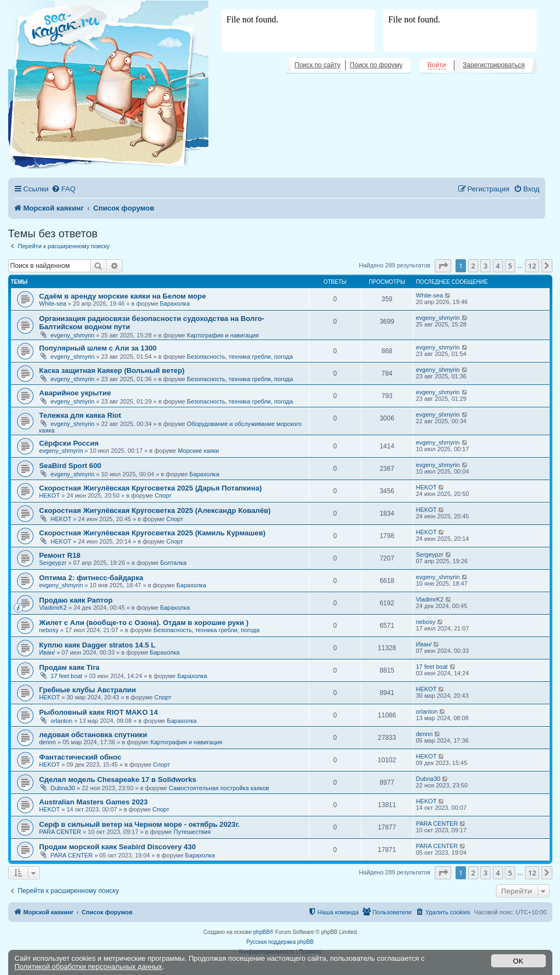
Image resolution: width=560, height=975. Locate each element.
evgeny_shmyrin (73, 335)
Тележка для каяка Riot (80, 415)
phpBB (261, 932)
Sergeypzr (53, 563)
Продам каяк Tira (69, 667)
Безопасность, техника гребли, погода (240, 357)
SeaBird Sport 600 (71, 466)
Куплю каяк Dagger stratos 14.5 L (98, 645)
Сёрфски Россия (69, 443)
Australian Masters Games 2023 (94, 802)
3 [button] (485, 266)
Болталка (173, 563)
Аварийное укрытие (75, 393)
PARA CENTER (60, 832)
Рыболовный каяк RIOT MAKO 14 (99, 712)
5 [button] (510, 266)
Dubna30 (63, 788)
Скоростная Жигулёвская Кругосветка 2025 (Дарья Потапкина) (151, 488)
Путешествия (192, 832)
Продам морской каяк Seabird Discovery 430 (118, 847)
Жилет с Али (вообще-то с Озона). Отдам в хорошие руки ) (144, 623)
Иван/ (47, 652)
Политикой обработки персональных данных (89, 967)
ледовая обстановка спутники (94, 735)
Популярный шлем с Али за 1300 (98, 348)
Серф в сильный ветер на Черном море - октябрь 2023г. (140, 824)
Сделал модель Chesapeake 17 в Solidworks (118, 780)
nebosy (49, 630)
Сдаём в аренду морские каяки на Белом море (123, 296)
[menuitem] (63, 189)
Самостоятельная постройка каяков (219, 788)
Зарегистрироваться (494, 65)
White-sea (53, 303)
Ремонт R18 (60, 555)
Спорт (163, 495)
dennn (48, 742)
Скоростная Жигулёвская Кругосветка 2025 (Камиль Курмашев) (153, 533)
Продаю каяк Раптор (76, 600)
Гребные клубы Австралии (88, 690)
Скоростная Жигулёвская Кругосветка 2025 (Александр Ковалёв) (155, 510)
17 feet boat (67, 676)
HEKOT (50, 495)
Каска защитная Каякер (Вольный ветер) (112, 370)
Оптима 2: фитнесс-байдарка (91, 578)
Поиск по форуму (376, 65)
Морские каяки (198, 451)
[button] (443, 266)
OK (518, 961)
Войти (437, 65)
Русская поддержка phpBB (280, 942)
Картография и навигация (223, 335)
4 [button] (498, 266)
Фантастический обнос (80, 757)
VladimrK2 (53, 608)
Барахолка (174, 303)
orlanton (62, 721)
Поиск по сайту (318, 65)
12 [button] (532, 266)
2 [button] (473, 266)
